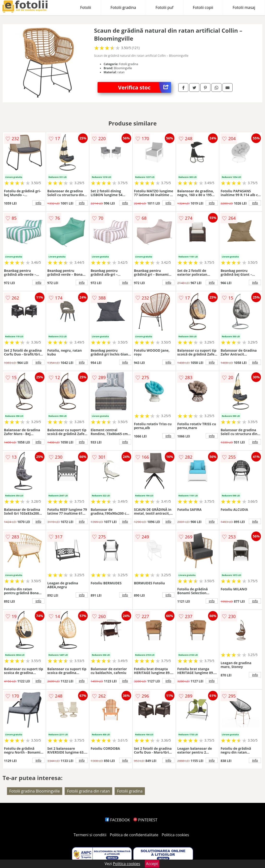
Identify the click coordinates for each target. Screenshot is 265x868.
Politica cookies (175, 835)
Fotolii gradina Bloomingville (35, 791)
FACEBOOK (118, 820)
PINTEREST (145, 820)
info (38, 203)
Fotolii (86, 7)
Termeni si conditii (90, 835)
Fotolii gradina (123, 7)
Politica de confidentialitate (134, 835)
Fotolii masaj (244, 7)
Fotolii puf (164, 7)
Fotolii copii (203, 7)
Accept (152, 864)
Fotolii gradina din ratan (88, 791)
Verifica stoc (145, 87)
